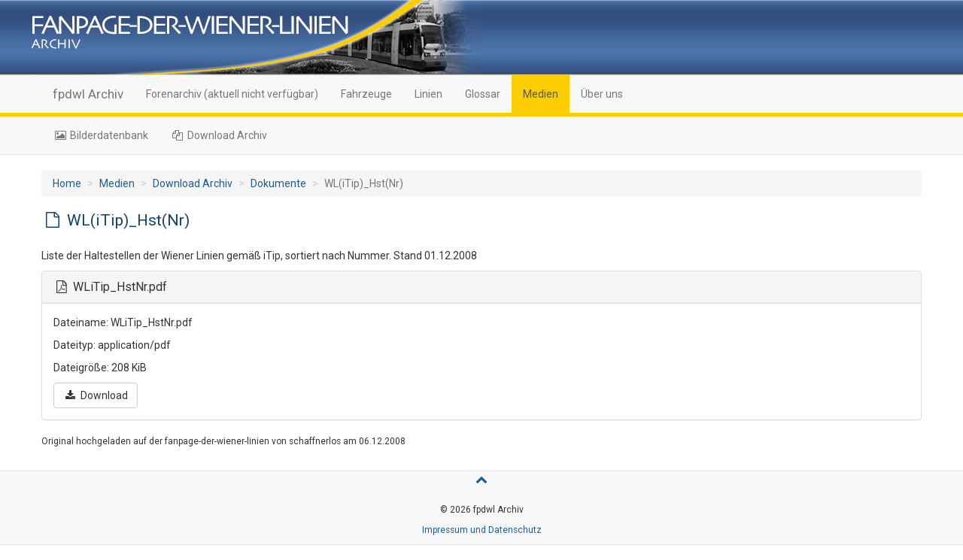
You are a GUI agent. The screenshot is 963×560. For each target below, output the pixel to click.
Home (67, 183)
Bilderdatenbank (100, 135)
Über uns (602, 94)
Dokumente (278, 183)
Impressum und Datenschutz (482, 530)
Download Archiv (219, 135)
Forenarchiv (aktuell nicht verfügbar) (232, 94)
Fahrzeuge (366, 94)
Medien (541, 94)
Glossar (483, 94)
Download (96, 395)
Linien (428, 94)
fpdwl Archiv (88, 94)
